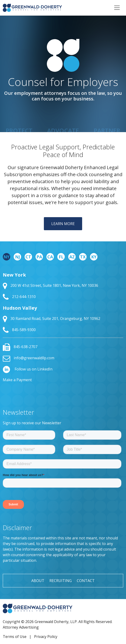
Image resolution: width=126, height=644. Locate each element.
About (38, 581)
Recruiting (61, 581)
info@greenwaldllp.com (29, 358)
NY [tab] (6, 257)
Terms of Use (15, 637)
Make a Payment (17, 380)
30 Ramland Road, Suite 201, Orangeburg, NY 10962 (52, 319)
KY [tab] (94, 257)
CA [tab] (50, 257)
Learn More (63, 224)
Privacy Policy (46, 637)
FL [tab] (61, 257)
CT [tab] (28, 257)
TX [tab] (83, 257)
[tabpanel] (63, 303)
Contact (86, 581)
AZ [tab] (72, 257)
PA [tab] (39, 257)
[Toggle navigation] (117, 8)
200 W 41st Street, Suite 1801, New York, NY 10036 (50, 285)
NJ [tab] (18, 257)
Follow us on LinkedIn (28, 369)
